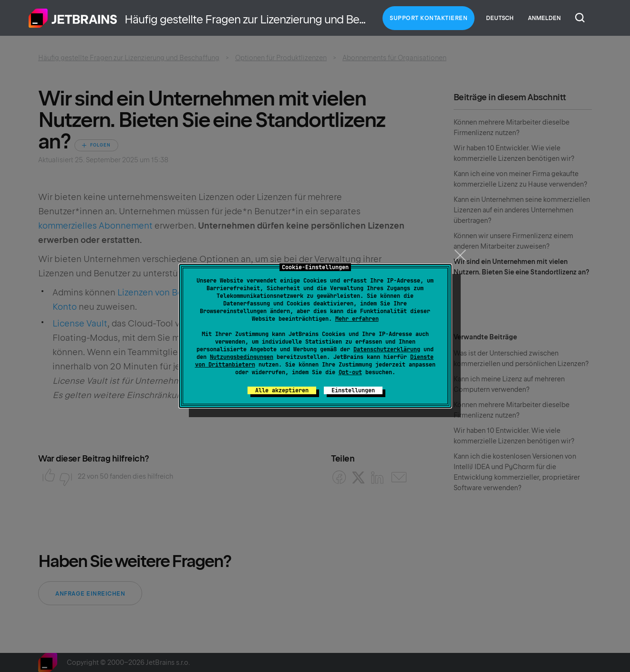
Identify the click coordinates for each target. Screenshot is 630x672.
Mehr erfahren (357, 319)
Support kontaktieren (429, 18)
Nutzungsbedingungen (242, 357)
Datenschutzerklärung (387, 349)
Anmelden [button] (544, 18)
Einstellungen (353, 390)
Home (73, 18)
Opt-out (350, 372)
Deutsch (500, 18)
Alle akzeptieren (282, 390)
